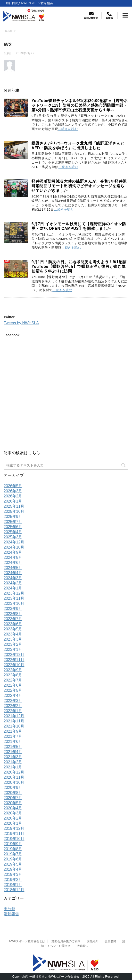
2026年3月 (13, 491)
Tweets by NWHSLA (21, 323)
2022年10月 (14, 665)
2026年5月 (13, 486)
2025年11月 (14, 506)
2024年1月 (13, 588)
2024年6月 (13, 563)
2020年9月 (13, 788)
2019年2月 (13, 880)
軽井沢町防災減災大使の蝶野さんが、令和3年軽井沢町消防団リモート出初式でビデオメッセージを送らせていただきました (79, 186)
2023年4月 (13, 634)
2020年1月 (13, 823)
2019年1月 (13, 885)
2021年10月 (14, 726)
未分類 (9, 909)
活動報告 (11, 914)
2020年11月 (14, 777)
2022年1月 (13, 711)
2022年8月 (13, 675)
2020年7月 (13, 798)
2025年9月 (13, 517)
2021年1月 (13, 767)
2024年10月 (14, 547)
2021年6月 (13, 742)
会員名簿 (110, 941)
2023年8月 (13, 614)
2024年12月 (14, 542)
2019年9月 (13, 844)
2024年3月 (13, 578)
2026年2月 (13, 496)
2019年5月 (13, 864)
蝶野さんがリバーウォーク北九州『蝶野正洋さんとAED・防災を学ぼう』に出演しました (78, 146)
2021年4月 (13, 752)
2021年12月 (14, 716)
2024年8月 (13, 557)
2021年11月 (14, 721)
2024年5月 (13, 568)
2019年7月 (13, 854)
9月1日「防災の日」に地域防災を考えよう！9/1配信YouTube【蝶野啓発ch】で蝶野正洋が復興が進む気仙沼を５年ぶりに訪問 (79, 266)
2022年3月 (13, 701)
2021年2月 (13, 762)
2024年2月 (13, 583)
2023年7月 (13, 619)
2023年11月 (14, 598)
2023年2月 (13, 644)
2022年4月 (13, 695)
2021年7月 (13, 736)
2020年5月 (13, 803)
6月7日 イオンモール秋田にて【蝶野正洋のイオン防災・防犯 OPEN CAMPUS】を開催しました (79, 226)
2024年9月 (13, 552)
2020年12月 (14, 772)
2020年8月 (13, 793)
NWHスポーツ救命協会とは (27, 941)
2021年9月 (13, 731)
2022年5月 (13, 690)
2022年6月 (13, 685)
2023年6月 (13, 624)
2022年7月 (13, 680)
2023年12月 (14, 593)
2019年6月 (13, 859)
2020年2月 (13, 818)
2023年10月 (14, 603)
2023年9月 (13, 609)
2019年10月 (14, 839)
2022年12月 (14, 655)
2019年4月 (13, 869)
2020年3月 (13, 813)
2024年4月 (13, 573)
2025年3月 (13, 537)
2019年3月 (13, 874)
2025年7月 (13, 522)
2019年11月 (14, 834)
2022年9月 (13, 670)
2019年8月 (13, 849)
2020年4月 (13, 808)
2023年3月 (13, 639)
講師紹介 (92, 941)
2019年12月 (14, 828)
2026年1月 (13, 501)
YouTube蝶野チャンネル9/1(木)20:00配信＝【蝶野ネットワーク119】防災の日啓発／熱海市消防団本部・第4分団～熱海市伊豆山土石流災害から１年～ (80, 105)
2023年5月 (13, 629)
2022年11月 (14, 660)
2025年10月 (14, 511)
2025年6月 (13, 527)
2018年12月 (14, 890)
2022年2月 (13, 706)
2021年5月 (13, 747)
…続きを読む (68, 129)
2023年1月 (13, 649)
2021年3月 (13, 757)
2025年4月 (13, 532)
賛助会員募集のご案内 (66, 941)
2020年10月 (14, 782)
